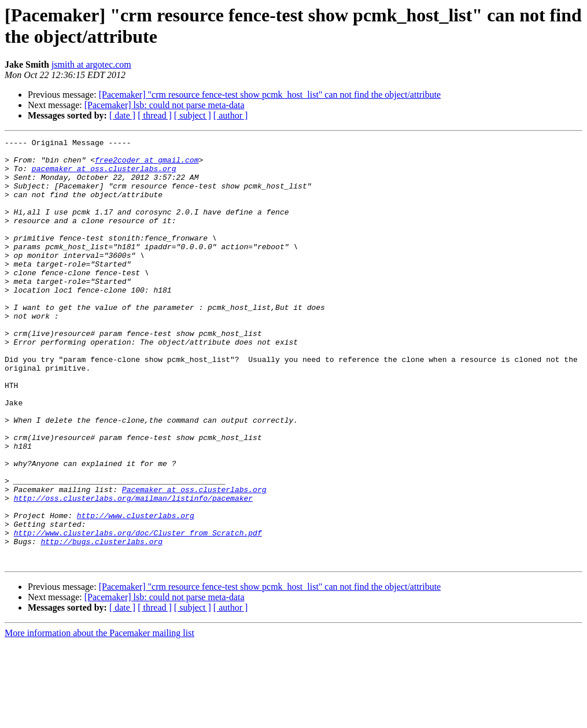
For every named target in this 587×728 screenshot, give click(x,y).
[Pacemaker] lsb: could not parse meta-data (165, 105)
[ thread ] (155, 115)
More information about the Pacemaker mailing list (99, 718)
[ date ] (122, 115)
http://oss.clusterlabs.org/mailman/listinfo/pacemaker (133, 571)
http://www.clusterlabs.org (136, 592)
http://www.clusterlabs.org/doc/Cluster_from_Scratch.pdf (138, 612)
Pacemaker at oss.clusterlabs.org (194, 560)
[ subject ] (193, 115)
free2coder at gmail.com (147, 165)
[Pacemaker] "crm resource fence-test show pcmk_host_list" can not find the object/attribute (270, 95)
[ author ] (231, 115)
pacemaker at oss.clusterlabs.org (104, 175)
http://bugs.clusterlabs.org (101, 623)
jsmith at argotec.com (91, 64)
